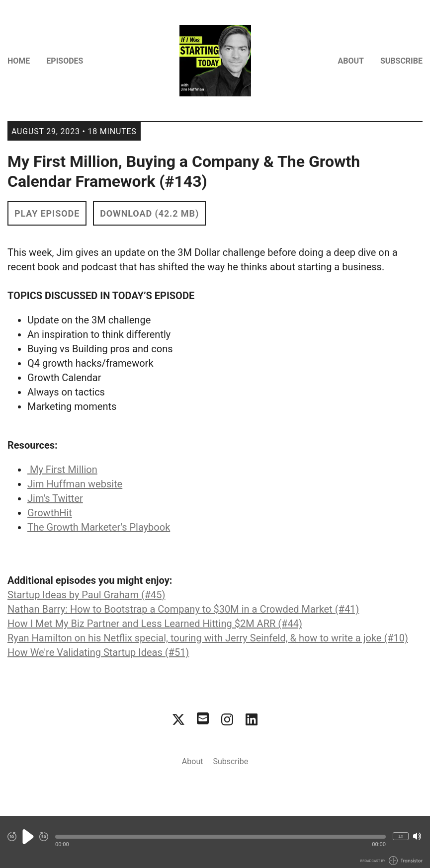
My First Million (62, 470)
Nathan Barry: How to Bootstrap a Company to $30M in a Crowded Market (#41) (183, 609)
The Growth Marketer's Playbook (99, 527)
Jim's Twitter (55, 498)
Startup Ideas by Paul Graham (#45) (86, 595)
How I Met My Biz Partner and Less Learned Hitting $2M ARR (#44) (155, 624)
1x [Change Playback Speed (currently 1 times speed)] (401, 836)
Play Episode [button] (47, 213)
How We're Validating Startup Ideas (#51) (98, 652)
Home (19, 61)
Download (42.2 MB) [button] (149, 213)
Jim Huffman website (75, 484)
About (351, 61)
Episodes (65, 61)
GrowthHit (50, 513)
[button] (220, 837)
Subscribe (401, 61)
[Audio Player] (215, 842)
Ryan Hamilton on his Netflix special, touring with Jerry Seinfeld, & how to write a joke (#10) (208, 638)
